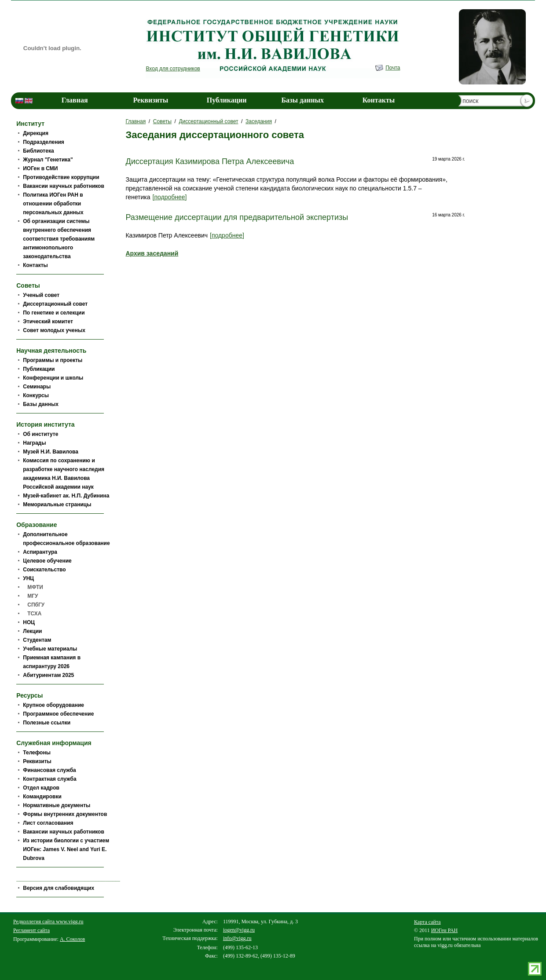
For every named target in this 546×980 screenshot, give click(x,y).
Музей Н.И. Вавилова (51, 452)
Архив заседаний (152, 253)
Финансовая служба (49, 770)
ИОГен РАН (445, 930)
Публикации (227, 100)
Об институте (40, 434)
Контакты (379, 100)
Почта (393, 68)
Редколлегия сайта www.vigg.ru (48, 921)
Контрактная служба (49, 779)
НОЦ (29, 622)
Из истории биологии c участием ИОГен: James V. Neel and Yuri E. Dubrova (66, 849)
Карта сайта (427, 922)
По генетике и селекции (54, 313)
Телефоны (37, 753)
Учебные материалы (50, 649)
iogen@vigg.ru (239, 930)
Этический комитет (48, 322)
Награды (34, 443)
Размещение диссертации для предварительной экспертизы (237, 217)
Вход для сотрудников (173, 69)
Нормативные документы (57, 805)
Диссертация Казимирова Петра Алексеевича (210, 161)
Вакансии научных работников (64, 186)
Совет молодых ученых (54, 330)
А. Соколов (72, 939)
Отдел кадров (41, 788)
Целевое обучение (47, 561)
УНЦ (28, 578)
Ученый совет (41, 295)
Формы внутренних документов (65, 814)
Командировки (42, 797)
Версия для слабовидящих (59, 888)
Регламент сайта (31, 930)
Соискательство (44, 570)
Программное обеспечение (58, 714)
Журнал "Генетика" (48, 160)
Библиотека (38, 151)
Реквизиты (150, 100)
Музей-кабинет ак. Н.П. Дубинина (66, 496)
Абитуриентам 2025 (48, 675)
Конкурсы (36, 395)
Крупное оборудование (53, 705)
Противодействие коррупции (61, 177)
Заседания (259, 121)
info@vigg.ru (237, 938)
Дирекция (36, 133)
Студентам (37, 640)
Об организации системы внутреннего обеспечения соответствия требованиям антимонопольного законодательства (59, 239)
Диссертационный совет (208, 121)
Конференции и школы (53, 378)
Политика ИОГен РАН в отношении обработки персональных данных (53, 204)
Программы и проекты (53, 360)
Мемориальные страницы (57, 505)
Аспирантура (40, 552)
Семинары (37, 387)
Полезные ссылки (47, 723)
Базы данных (303, 100)
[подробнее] (170, 197)
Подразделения (44, 142)
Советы (162, 121)
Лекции (32, 631)
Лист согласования (48, 823)
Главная (75, 100)
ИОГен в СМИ (40, 168)
